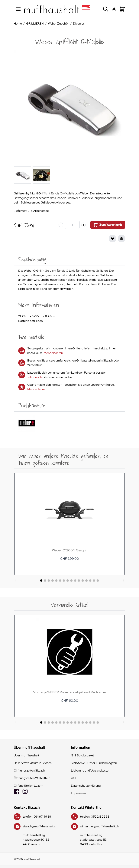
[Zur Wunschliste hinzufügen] (112, 239)
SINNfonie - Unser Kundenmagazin (94, 763)
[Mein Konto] (114, 9)
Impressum (78, 793)
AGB (74, 778)
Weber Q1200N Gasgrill (70, 550)
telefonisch (35, 377)
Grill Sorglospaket (82, 755)
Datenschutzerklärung (86, 786)
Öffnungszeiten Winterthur (32, 778)
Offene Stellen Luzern (29, 786)
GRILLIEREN (35, 24)
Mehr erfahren (53, 353)
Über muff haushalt (26, 755)
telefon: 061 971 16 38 (37, 817)
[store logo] (57, 9)
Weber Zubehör (58, 24)
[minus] (61, 225)
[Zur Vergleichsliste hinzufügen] (121, 239)
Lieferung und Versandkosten (91, 770)
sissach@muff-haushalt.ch (40, 826)
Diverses (79, 24)
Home (18, 24)
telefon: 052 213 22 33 (95, 817)
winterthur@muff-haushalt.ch (100, 826)
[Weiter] (123, 580)
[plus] (83, 225)
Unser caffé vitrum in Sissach (33, 763)
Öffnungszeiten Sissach (29, 770)
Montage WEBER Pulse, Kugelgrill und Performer (69, 692)
